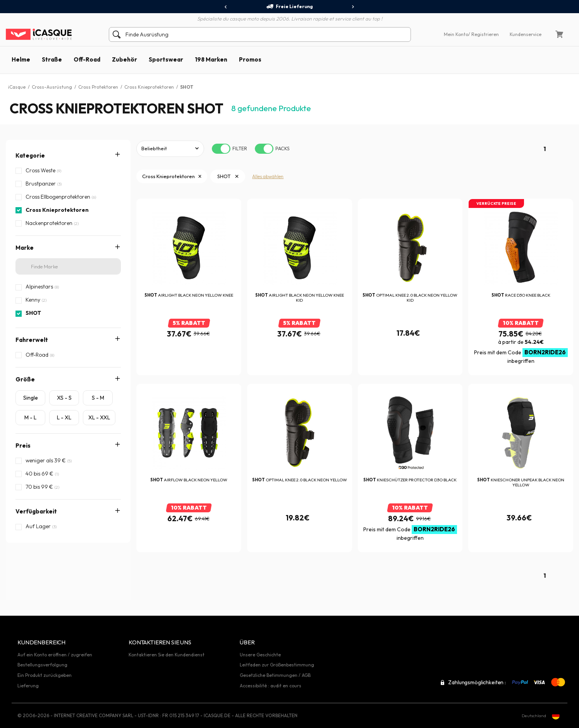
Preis (23, 446)
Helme (21, 59)
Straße (52, 59)
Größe (25, 379)
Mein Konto (456, 34)
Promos (250, 59)
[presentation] (226, 7)
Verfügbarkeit (36, 511)
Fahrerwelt (32, 340)
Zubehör (125, 59)
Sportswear (166, 59)
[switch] (221, 149)
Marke (25, 248)
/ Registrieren (484, 34)
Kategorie (30, 155)
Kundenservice (526, 34)
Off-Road (87, 59)
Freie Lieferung (289, 7)
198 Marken (211, 59)
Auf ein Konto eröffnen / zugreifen (55, 655)
